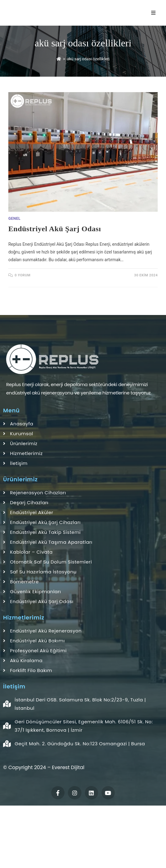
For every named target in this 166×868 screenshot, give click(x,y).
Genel (15, 219)
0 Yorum (23, 275)
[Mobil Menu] (154, 13)
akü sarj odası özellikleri (88, 59)
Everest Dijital (68, 767)
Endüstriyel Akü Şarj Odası (55, 229)
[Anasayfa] (59, 59)
